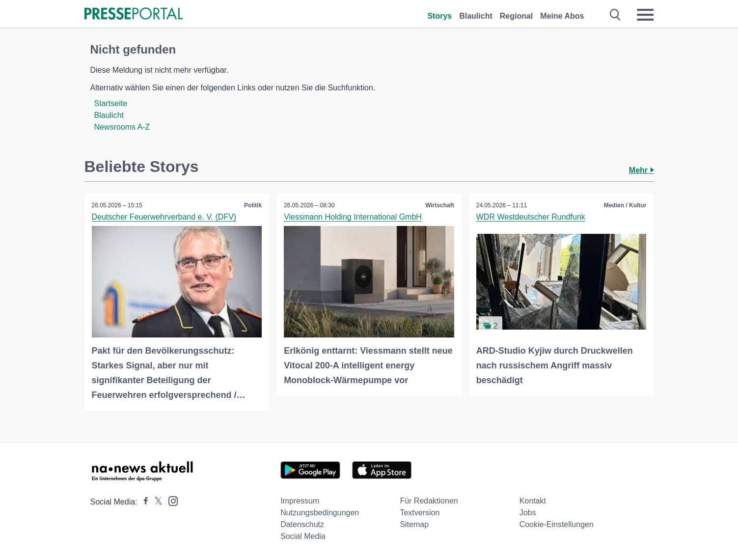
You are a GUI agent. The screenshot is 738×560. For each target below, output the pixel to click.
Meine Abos (562, 16)
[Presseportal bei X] (155, 502)
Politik (253, 205)
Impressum (300, 501)
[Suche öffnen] (615, 15)
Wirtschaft (440, 205)
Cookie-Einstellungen (557, 524)
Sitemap (414, 524)
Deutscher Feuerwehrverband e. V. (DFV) (164, 217)
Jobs (528, 513)
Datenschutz (302, 524)
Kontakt (533, 501)
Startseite (111, 103)
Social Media (303, 536)
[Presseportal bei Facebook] (143, 502)
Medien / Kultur (625, 205)
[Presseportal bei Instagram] (170, 500)
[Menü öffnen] (645, 15)
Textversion (420, 513)
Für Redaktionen (429, 501)
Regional (517, 16)
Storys (439, 16)
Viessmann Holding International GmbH (353, 217)
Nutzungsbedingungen (320, 513)
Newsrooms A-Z (122, 127)
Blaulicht (476, 16)
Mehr (642, 170)
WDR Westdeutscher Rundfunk (531, 217)
